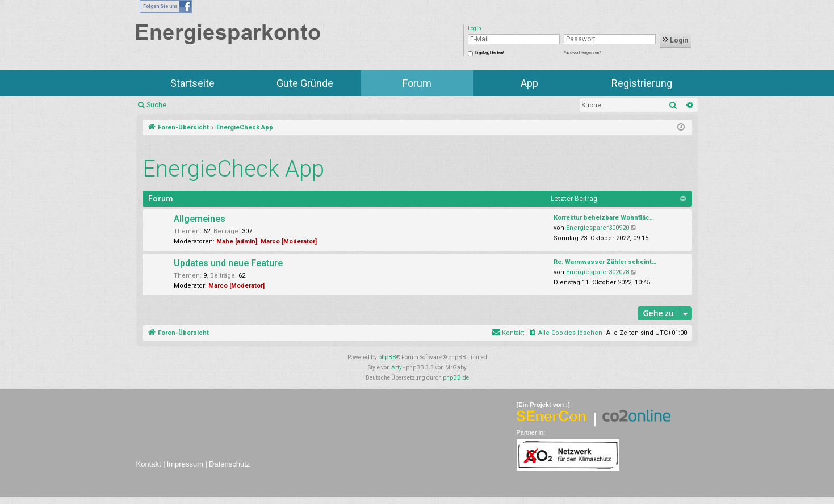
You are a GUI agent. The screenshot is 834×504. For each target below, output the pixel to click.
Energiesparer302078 (598, 272)
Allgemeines (200, 219)
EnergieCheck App (233, 169)
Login (675, 40)
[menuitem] (565, 333)
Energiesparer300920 (598, 228)
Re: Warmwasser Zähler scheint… (605, 262)
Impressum (185, 464)
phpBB (387, 357)
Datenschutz (229, 464)
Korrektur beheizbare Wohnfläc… (604, 218)
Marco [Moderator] (289, 241)
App (529, 83)
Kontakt (149, 464)
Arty (397, 367)
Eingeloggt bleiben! (489, 53)
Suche (156, 105)
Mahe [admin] (237, 241)
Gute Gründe (305, 83)
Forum (417, 83)
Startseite (192, 83)
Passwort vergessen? (582, 53)
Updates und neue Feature (228, 263)
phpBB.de (456, 378)
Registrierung (642, 83)
